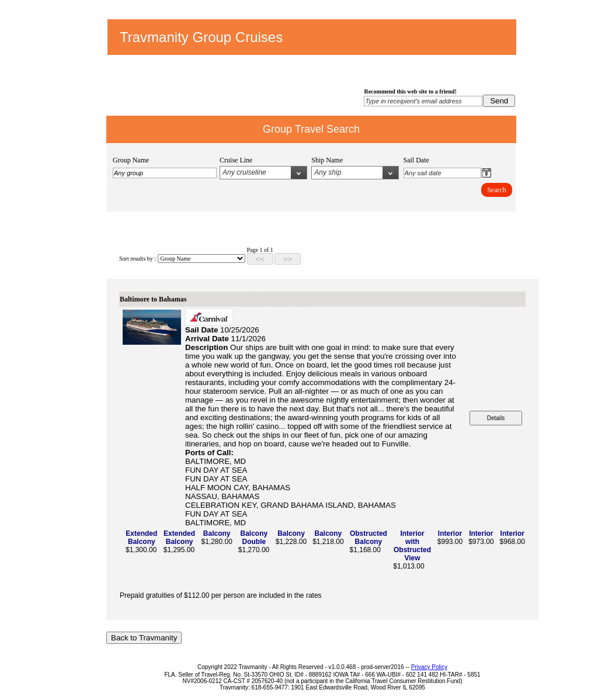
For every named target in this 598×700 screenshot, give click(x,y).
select (299, 173)
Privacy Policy (429, 667)
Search (497, 190)
